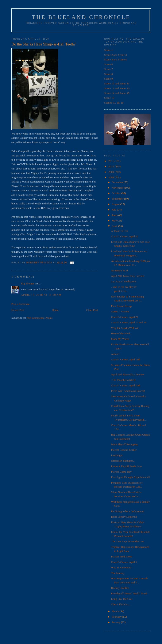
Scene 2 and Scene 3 (115, 55)
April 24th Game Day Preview (128, 276)
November (118, 188)
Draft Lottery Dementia (124, 517)
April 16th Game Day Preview (128, 374)
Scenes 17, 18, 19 (114, 103)
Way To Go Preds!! (121, 567)
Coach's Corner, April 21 (125, 317)
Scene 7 (109, 69)
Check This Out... (121, 604)
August (116, 204)
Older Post (92, 310)
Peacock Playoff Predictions (126, 466)
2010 (111, 166)
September (118, 199)
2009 (111, 172)
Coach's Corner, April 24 (125, 236)
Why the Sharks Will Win (125, 328)
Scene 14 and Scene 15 (117, 93)
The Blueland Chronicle (81, 17)
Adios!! (115, 354)
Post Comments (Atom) (40, 318)
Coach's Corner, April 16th (126, 359)
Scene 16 (109, 98)
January (116, 622)
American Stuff (119, 270)
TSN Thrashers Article (123, 380)
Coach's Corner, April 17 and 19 (129, 322)
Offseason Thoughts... (123, 461)
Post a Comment (20, 304)
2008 (111, 177)
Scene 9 (109, 79)
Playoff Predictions (121, 557)
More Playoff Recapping (124, 444)
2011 (111, 161)
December (118, 182)
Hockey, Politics (120, 588)
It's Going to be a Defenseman (128, 511)
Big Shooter (27, 283)
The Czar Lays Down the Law (128, 541)
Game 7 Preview (120, 311)
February (117, 617)
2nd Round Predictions (124, 281)
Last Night (117, 455)
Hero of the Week (121, 333)
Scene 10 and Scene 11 (117, 83)
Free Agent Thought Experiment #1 (130, 477)
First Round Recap (121, 306)
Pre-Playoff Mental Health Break (129, 593)
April (115, 226)
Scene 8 (109, 74)
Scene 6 (109, 64)
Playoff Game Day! (122, 472)
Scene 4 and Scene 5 (115, 59)
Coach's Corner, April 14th (126, 385)
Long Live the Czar (122, 599)
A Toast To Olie (120, 231)
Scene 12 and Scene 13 (117, 88)
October (117, 193)
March (116, 611)
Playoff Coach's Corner (124, 450)
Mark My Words (120, 339)
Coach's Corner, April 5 (124, 562)
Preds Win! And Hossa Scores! (128, 391)
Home (55, 310)
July (114, 210)
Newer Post (18, 310)
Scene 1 (109, 50)
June (115, 215)
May (115, 221)
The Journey (118, 573)
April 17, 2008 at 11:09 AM (41, 295)
